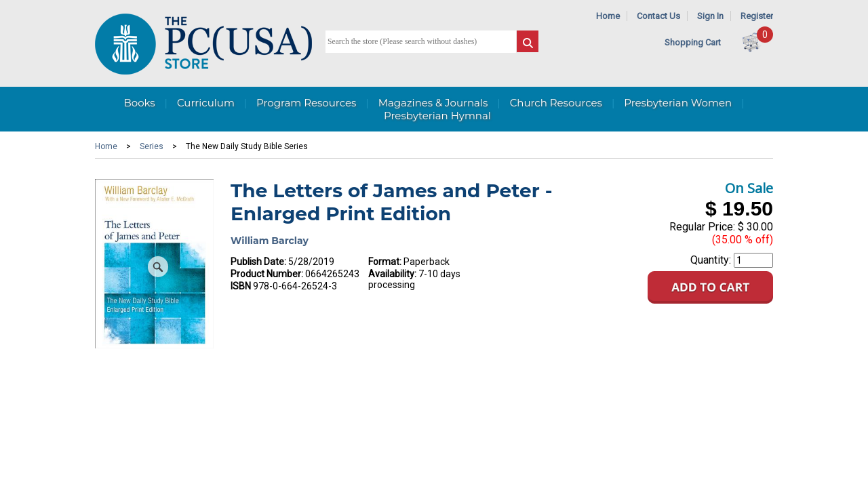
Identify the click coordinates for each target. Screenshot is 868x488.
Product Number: (267, 274)
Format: (385, 262)
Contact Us (658, 16)
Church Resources (556, 103)
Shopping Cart (693, 42)
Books (139, 103)
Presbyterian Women (678, 103)
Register (757, 16)
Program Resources (306, 103)
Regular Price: (702, 227)
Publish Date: (258, 262)
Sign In (710, 16)
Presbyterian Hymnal (437, 116)
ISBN (241, 286)
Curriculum (206, 103)
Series (152, 146)
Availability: (392, 274)
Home (608, 16)
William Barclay (270, 241)
